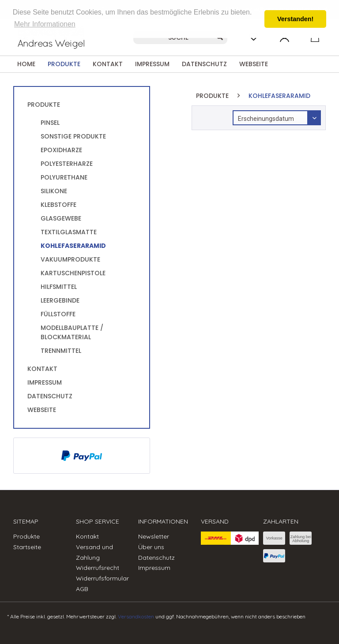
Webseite (42, 410)
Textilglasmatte (69, 232)
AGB (82, 589)
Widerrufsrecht (98, 568)
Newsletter (154, 536)
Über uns (151, 547)
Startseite (27, 547)
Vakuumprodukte (70, 259)
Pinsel (50, 123)
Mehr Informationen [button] (45, 24)
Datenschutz (50, 396)
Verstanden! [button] (295, 19)
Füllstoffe (58, 314)
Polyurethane (64, 177)
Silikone (54, 191)
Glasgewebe (61, 218)
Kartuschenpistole (73, 273)
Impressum (45, 382)
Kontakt (42, 369)
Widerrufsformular (102, 578)
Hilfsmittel (59, 287)
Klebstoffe (58, 205)
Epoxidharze (61, 150)
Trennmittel (61, 351)
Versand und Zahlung (94, 552)
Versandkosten (136, 616)
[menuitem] (26, 64)
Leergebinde (60, 300)
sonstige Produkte (73, 136)
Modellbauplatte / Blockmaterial (72, 332)
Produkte (44, 105)
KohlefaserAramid (73, 246)
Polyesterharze (67, 164)
